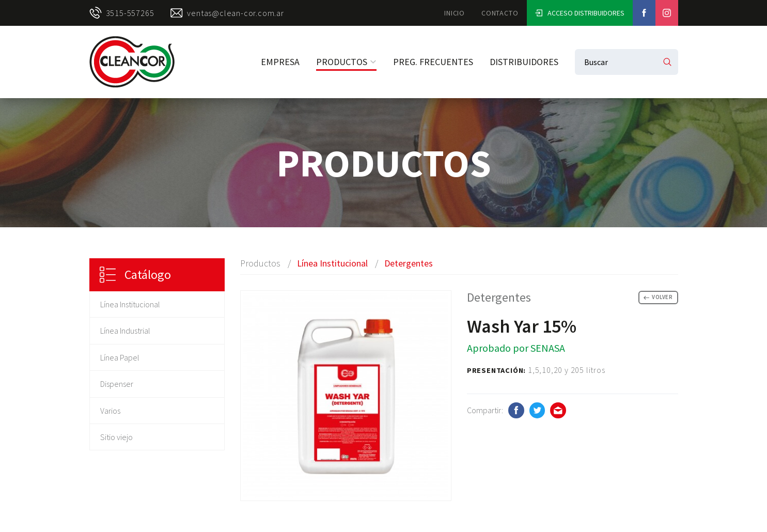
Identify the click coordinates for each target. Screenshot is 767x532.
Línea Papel (120, 357)
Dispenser (117, 384)
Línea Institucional (130, 304)
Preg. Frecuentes (433, 62)
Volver (658, 297)
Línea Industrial (125, 331)
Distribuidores (524, 62)
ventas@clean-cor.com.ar (227, 13)
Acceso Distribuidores (580, 13)
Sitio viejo (116, 437)
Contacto (500, 13)
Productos (346, 62)
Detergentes (409, 263)
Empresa (280, 62)
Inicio (455, 13)
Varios (110, 411)
